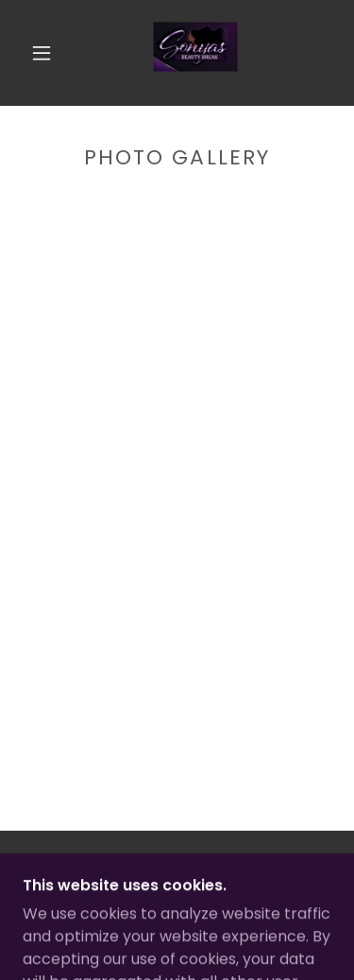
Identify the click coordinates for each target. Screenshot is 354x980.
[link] (180, 53)
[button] (42, 53)
